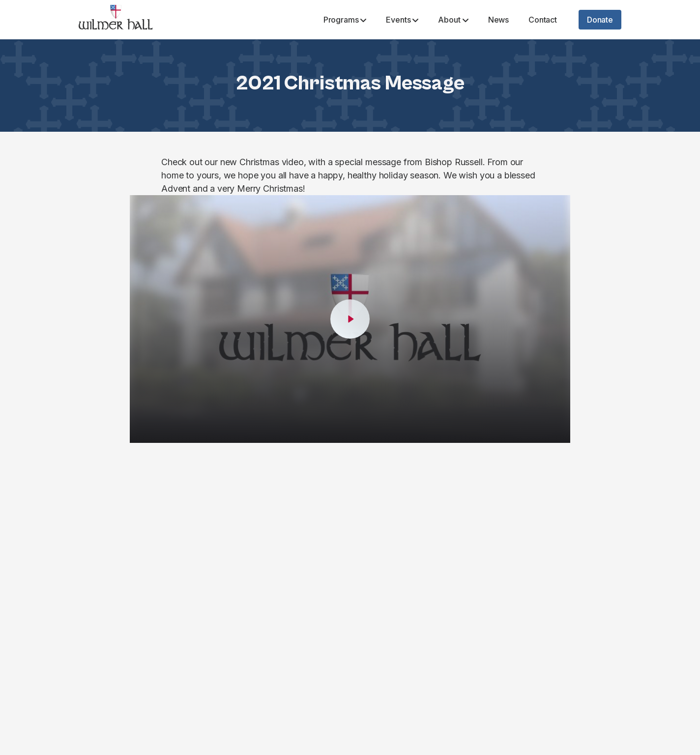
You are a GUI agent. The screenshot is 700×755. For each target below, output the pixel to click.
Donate (600, 20)
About (453, 20)
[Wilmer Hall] (116, 20)
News (498, 20)
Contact (543, 20)
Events (402, 20)
